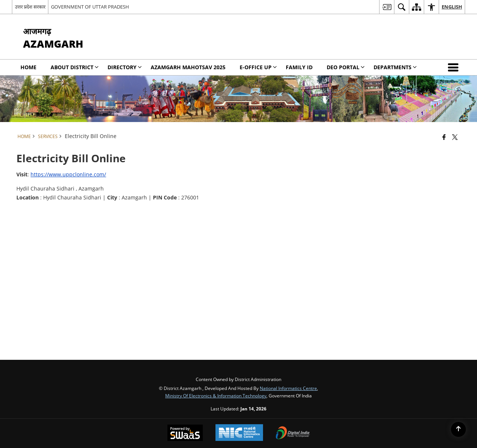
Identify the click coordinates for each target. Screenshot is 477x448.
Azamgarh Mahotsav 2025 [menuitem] (188, 67)
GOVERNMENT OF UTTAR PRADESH (90, 7)
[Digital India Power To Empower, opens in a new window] (293, 433)
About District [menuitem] (75, 67)
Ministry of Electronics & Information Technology (216, 396)
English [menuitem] (452, 7)
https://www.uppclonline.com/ (68, 174)
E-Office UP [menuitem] (258, 67)
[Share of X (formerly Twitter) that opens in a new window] (455, 137)
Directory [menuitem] (125, 67)
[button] (455, 67)
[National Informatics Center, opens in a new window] (239, 433)
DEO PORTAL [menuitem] (346, 67)
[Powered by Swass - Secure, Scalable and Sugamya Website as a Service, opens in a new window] (185, 433)
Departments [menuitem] (395, 67)
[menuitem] (387, 7)
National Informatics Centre (288, 388)
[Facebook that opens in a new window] (444, 137)
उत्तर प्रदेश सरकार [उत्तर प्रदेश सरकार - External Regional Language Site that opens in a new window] (30, 7)
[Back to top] (458, 429)
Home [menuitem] (28, 67)
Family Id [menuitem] (299, 67)
